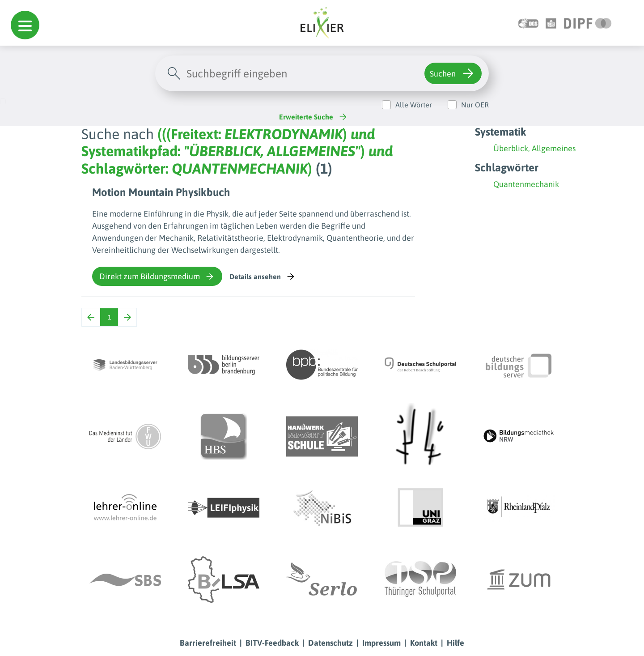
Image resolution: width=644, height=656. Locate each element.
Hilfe (455, 643)
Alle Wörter (414, 105)
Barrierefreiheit (208, 643)
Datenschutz (330, 643)
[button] (25, 25)
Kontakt (424, 643)
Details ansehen (263, 277)
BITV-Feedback (272, 643)
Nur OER (475, 105)
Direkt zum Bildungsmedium (157, 277)
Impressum (381, 643)
